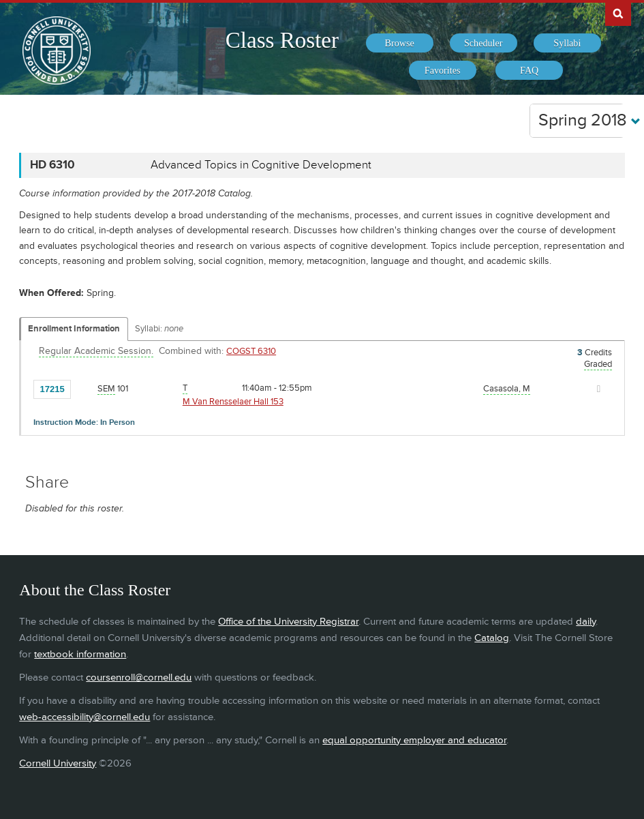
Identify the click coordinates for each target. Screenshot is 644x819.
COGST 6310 (251, 351)
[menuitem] (400, 43)
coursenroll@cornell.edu (139, 677)
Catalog (492, 638)
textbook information (80, 654)
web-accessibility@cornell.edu (85, 717)
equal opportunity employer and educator (414, 740)
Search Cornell (618, 13)
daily (586, 622)
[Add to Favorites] (85, 388)
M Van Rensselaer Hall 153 (233, 402)
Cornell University (58, 763)
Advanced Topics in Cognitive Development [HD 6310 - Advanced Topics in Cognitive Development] (261, 165)
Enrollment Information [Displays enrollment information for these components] (74, 329)
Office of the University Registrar (288, 622)
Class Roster (282, 40)
